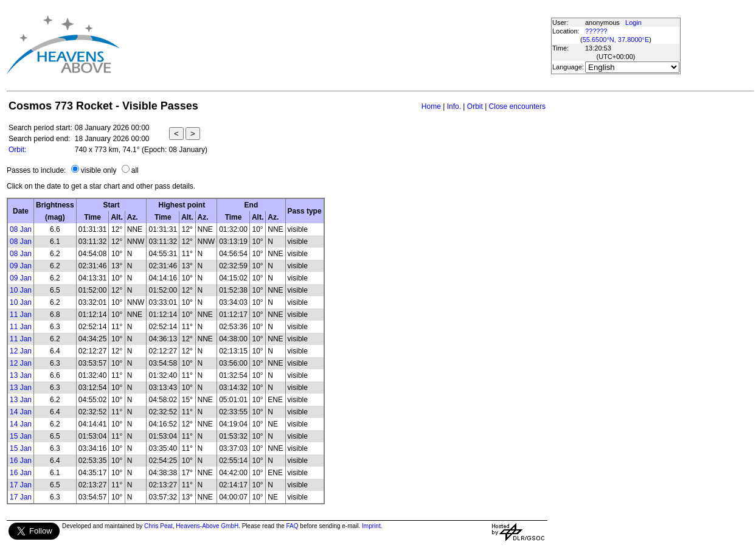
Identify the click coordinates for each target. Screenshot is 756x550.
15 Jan (21, 436)
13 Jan (21, 375)
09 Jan (21, 266)
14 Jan (21, 412)
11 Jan (21, 315)
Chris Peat (158, 526)
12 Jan (21, 351)
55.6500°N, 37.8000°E (616, 40)
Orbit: (17, 150)
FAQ (293, 526)
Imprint (371, 526)
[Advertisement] (339, 45)
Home (431, 106)
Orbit (475, 106)
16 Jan (21, 461)
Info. (454, 106)
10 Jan (21, 290)
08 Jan (21, 229)
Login (633, 23)
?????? (596, 31)
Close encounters (517, 106)
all (135, 170)
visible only (99, 170)
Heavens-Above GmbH (207, 526)
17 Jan (21, 485)
